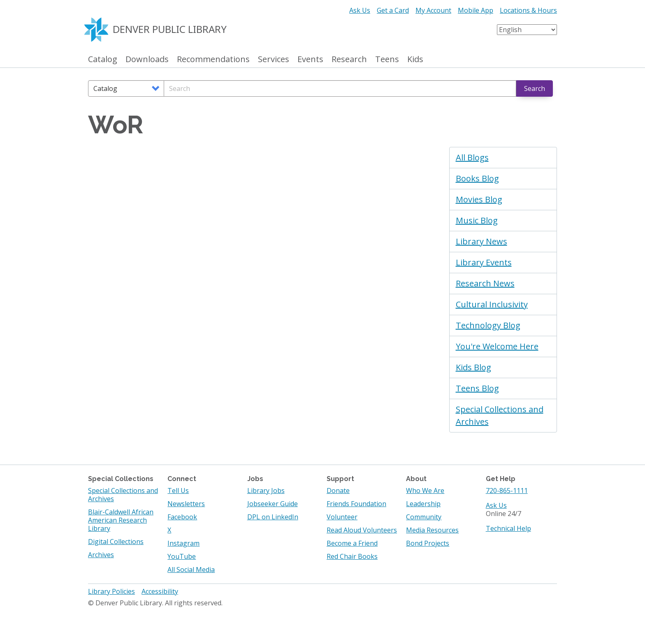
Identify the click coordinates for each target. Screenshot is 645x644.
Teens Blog (477, 388)
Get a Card (393, 10)
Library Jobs (266, 491)
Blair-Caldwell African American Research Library (121, 520)
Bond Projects (428, 543)
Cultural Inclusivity (492, 304)
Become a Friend (352, 543)
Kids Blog (473, 367)
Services (274, 59)
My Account (433, 10)
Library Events (484, 262)
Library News (481, 241)
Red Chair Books (352, 556)
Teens (387, 59)
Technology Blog (488, 325)
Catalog (103, 59)
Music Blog (477, 220)
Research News (485, 283)
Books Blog (477, 178)
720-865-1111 (507, 491)
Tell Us (178, 491)
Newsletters (186, 504)
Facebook (182, 517)
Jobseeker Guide (273, 504)
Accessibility (160, 591)
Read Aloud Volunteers (362, 530)
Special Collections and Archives (500, 415)
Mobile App (476, 10)
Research (349, 59)
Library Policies (111, 591)
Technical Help (508, 528)
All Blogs (472, 157)
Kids (415, 59)
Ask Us (360, 10)
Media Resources (432, 530)
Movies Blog (479, 199)
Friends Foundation (356, 504)
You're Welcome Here (497, 346)
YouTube (182, 556)
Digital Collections (116, 542)
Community (424, 517)
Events (310, 59)
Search (535, 88)
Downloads (147, 59)
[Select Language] (527, 30)
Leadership (423, 504)
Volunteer (342, 517)
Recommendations (213, 59)
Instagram (183, 543)
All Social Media (191, 570)
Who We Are (425, 491)
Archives (101, 555)
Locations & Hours (528, 10)
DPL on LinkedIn (273, 517)
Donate (338, 491)
